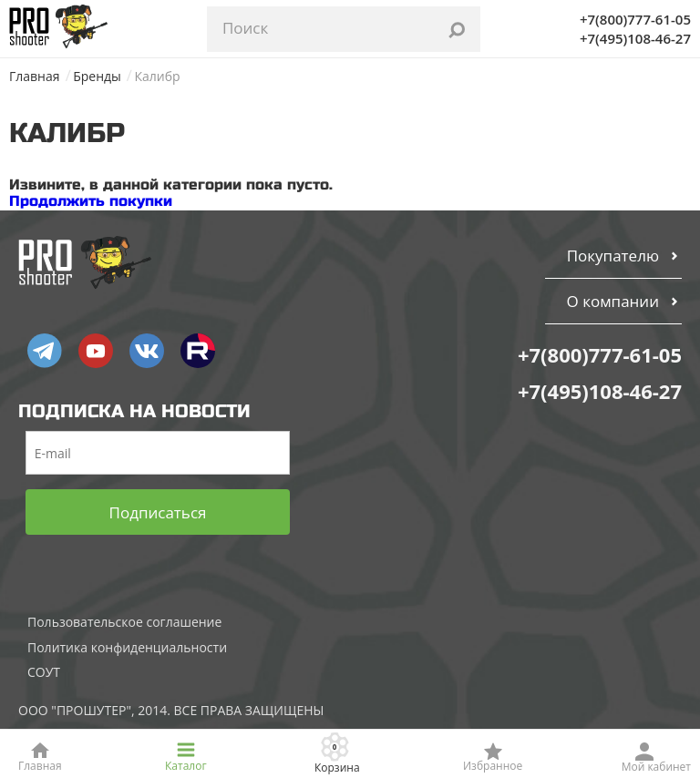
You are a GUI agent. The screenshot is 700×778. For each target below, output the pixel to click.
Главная (35, 76)
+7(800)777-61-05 (635, 19)
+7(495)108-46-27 (635, 38)
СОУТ (44, 672)
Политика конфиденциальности (127, 647)
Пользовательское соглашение (124, 622)
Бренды (97, 76)
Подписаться (158, 512)
